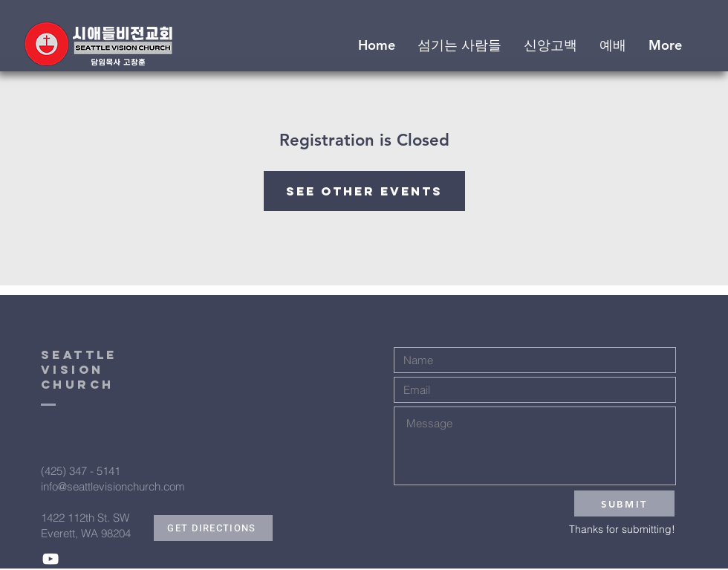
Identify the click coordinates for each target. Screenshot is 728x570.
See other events (364, 191)
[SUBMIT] (624, 503)
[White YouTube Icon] (51, 559)
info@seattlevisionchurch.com (113, 486)
